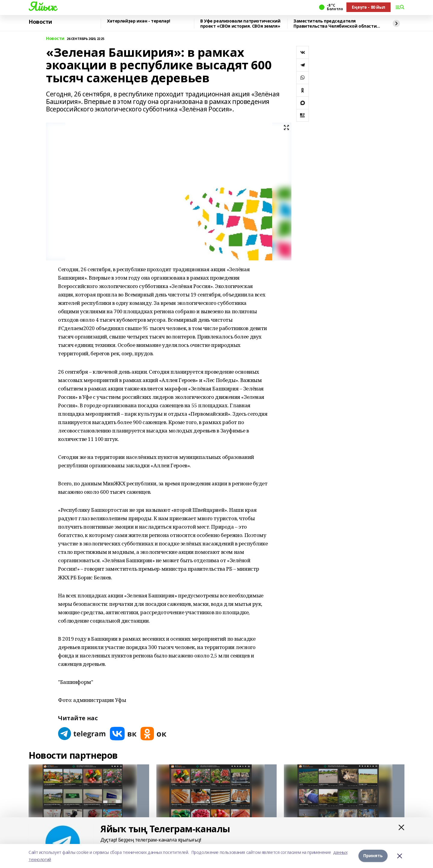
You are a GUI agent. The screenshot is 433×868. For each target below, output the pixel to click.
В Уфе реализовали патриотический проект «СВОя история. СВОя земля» (240, 24)
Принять (373, 856)
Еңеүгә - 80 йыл (369, 7)
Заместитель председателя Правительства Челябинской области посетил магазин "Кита (335, 24)
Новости (40, 22)
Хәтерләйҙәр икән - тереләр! (139, 21)
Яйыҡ (42, 6)
